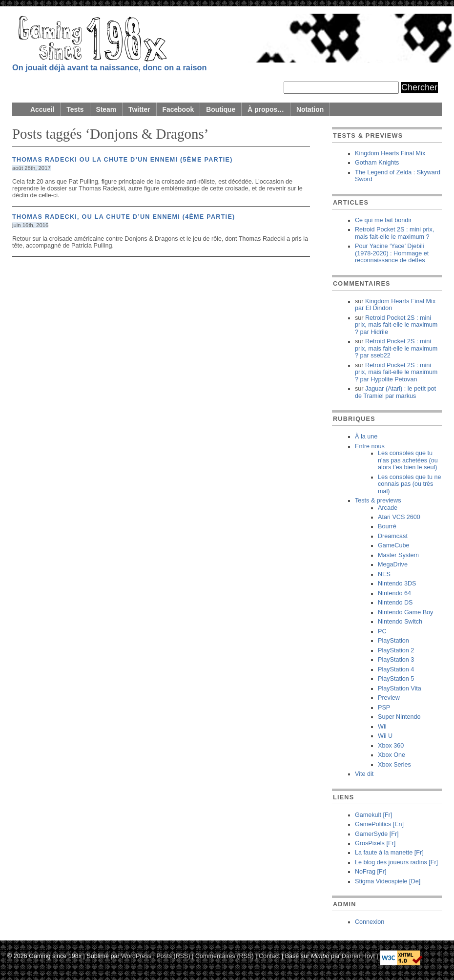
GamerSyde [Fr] (377, 834)
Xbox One (392, 755)
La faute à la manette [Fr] (389, 853)
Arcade (388, 508)
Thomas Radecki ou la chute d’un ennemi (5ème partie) (123, 160)
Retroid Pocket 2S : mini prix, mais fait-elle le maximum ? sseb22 (396, 348)
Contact (269, 956)
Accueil (42, 109)
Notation (310, 109)
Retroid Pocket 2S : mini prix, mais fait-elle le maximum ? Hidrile (396, 325)
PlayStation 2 (396, 650)
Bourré (387, 526)
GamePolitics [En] (379, 824)
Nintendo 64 (394, 593)
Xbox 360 (391, 746)
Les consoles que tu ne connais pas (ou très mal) (410, 484)
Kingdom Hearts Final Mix (390, 153)
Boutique (221, 109)
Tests (75, 109)
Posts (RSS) (173, 956)
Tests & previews (378, 500)
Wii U (385, 736)
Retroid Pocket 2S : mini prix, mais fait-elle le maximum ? (394, 233)
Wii (382, 727)
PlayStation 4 (396, 669)
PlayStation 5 (396, 679)
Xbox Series (394, 765)
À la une (366, 437)
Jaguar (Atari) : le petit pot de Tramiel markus (395, 392)
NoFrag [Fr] (371, 872)
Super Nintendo (399, 717)
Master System (398, 555)
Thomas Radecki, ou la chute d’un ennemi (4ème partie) (124, 217)
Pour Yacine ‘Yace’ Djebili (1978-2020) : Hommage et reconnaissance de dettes (392, 253)
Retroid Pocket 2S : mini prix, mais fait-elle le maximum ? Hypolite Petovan (396, 372)
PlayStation (393, 641)
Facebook (178, 109)
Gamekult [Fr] (373, 815)
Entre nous (370, 446)
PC (382, 631)
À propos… (266, 109)
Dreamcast (393, 536)
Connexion (370, 922)
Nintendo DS (395, 603)
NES (384, 574)
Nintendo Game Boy (405, 612)
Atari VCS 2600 (399, 517)
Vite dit (364, 774)
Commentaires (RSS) (225, 956)
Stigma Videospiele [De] (388, 881)
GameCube (393, 545)
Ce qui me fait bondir (383, 220)
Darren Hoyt (358, 956)
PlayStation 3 (396, 660)
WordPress (136, 956)
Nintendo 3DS (397, 584)
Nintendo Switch (400, 622)
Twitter (139, 109)
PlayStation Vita (400, 688)
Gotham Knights (377, 163)
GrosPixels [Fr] (375, 843)
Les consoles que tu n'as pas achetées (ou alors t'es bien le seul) (408, 460)
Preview (389, 698)
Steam (106, 109)
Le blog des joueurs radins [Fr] (396, 862)
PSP (384, 708)
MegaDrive (393, 564)
